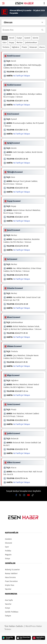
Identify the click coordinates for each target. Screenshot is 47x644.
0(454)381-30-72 (21, 72)
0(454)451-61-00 (22, 188)
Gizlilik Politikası (12, 612)
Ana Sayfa (9, 600)
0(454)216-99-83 (22, 275)
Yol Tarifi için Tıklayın (22, 76)
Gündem (8, 539)
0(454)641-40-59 (22, 217)
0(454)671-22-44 (22, 391)
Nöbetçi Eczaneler (12, 570)
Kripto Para (10, 585)
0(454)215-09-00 (22, 246)
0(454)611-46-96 (22, 101)
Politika (8, 551)
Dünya (7, 559)
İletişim (8, 616)
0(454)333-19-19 (21, 449)
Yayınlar (8, 589)
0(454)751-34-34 (21, 478)
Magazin (8, 555)
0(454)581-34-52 (21, 130)
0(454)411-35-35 (21, 362)
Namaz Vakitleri (11, 574)
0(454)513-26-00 (21, 159)
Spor (7, 547)
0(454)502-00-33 (22, 420)
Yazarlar (8, 604)
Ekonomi (8, 543)
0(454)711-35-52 (21, 333)
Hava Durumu (10, 577)
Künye (8, 608)
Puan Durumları (11, 581)
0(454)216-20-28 (21, 304)
